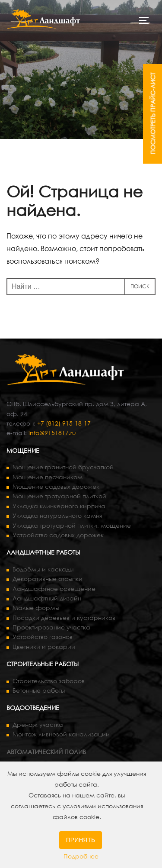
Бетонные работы (39, 690)
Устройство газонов (43, 637)
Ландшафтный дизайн (47, 598)
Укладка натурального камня (57, 515)
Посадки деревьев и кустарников (64, 618)
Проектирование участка (51, 627)
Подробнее (81, 856)
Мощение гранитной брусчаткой (63, 467)
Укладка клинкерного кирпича (59, 506)
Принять (81, 840)
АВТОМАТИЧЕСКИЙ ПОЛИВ (46, 752)
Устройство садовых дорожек (58, 535)
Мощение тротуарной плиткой (59, 496)
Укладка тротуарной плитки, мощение (72, 525)
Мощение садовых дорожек (56, 486)
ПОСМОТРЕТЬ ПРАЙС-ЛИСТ (153, 114)
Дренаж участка (38, 724)
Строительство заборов (49, 681)
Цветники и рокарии (44, 647)
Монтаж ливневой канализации (61, 734)
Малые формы (36, 608)
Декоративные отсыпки (48, 579)
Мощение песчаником (48, 477)
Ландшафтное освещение (54, 589)
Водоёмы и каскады (43, 569)
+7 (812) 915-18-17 (64, 423)
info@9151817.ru (52, 433)
